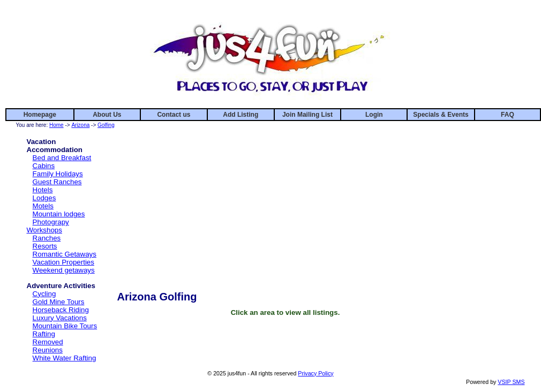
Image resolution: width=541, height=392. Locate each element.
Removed (48, 342)
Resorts (45, 246)
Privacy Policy (315, 373)
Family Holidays (58, 174)
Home (57, 125)
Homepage (40, 115)
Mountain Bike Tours (65, 326)
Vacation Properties (63, 262)
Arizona (80, 125)
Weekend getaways (64, 270)
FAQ (508, 115)
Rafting (44, 334)
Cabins (44, 166)
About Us (107, 115)
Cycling (44, 294)
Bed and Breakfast (62, 158)
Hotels (43, 190)
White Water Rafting (65, 358)
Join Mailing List (307, 115)
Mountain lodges (59, 214)
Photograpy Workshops (48, 226)
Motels (43, 206)
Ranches (47, 238)
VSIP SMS (511, 382)
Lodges (44, 198)
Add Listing (241, 115)
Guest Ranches (57, 182)
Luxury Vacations (60, 318)
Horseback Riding (61, 310)
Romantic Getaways (65, 254)
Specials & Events (441, 115)
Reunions (48, 350)
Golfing (106, 125)
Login (374, 115)
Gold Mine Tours (59, 302)
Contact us (174, 115)
